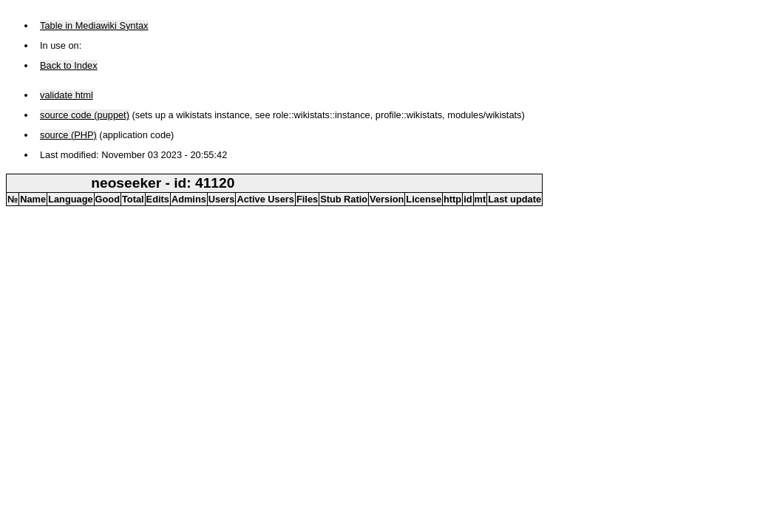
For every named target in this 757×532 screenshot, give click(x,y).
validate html (67, 95)
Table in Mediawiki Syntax (94, 25)
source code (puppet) (85, 115)
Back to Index (69, 65)
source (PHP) (68, 135)
